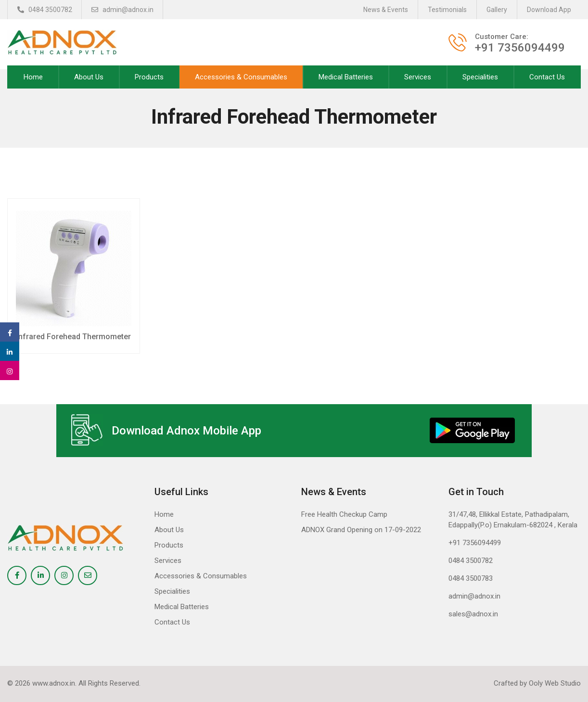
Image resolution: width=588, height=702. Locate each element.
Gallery (497, 10)
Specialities (480, 77)
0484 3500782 (45, 10)
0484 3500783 (471, 578)
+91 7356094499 (475, 543)
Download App (549, 10)
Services (418, 77)
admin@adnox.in (123, 10)
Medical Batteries (346, 77)
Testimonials (447, 10)
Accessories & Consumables (241, 77)
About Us (89, 77)
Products (149, 77)
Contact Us (547, 77)
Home (33, 77)
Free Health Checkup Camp (344, 514)
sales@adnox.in (473, 614)
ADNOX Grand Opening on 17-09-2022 (361, 530)
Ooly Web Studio (555, 683)
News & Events (386, 10)
